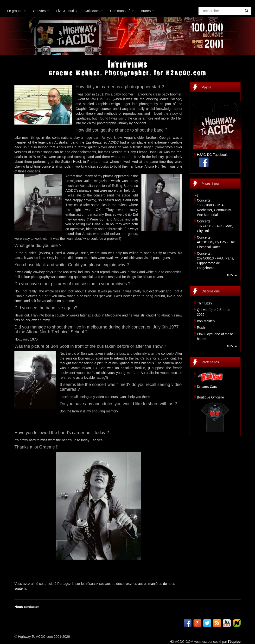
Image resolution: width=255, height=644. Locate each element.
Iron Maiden (206, 321)
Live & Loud (67, 11)
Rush (201, 328)
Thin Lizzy (205, 303)
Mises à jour (211, 183)
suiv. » (232, 275)
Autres (147, 11)
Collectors (94, 11)
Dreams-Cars (207, 387)
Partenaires (210, 362)
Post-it (207, 87)
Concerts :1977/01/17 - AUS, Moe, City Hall (215, 226)
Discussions (211, 291)
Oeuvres (41, 11)
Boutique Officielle (211, 397)
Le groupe (16, 11)
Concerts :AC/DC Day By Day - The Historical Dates (216, 242)
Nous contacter (27, 607)
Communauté (122, 11)
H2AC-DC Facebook (212, 155)
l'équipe (234, 642)
